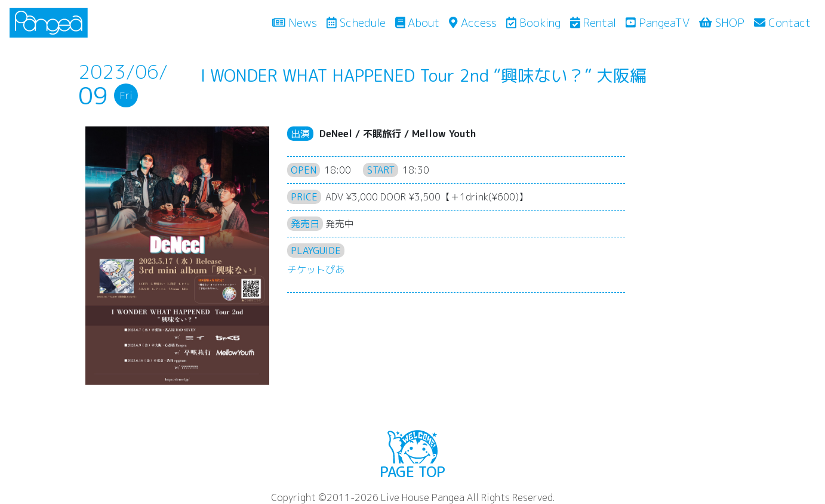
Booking (533, 22)
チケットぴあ (316, 270)
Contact (782, 22)
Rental (593, 22)
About (418, 22)
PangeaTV (658, 22)
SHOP (722, 22)
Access (472, 22)
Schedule (356, 22)
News (297, 22)
